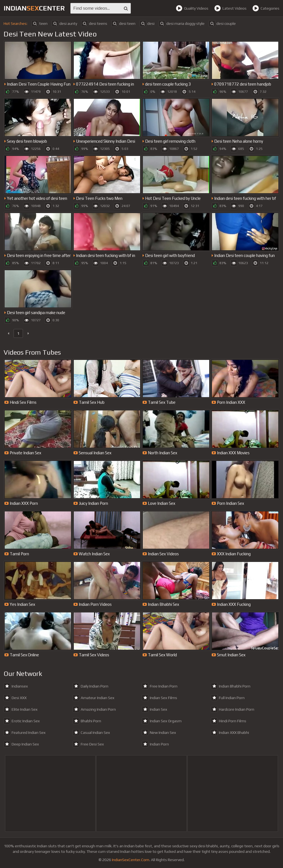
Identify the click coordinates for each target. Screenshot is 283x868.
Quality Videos (192, 8)
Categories (266, 8)
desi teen (123, 23)
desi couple (222, 23)
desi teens (94, 23)
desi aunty (64, 23)
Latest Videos (230, 8)
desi (147, 23)
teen (40, 23)
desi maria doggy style (182, 23)
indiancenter (34, 8)
